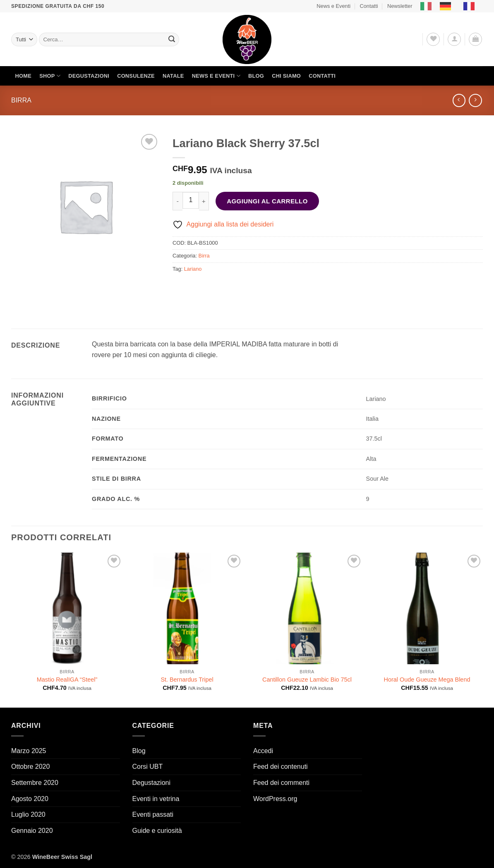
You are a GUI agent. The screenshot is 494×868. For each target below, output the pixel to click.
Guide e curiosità (157, 831)
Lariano (193, 269)
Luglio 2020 (28, 814)
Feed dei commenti (281, 783)
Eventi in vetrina (156, 799)
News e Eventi (333, 6)
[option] (447, 6)
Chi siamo (286, 76)
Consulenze (136, 76)
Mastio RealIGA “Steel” (67, 680)
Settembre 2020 (35, 783)
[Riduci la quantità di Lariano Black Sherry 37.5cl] (177, 201)
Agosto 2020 (30, 799)
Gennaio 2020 (32, 831)
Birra (21, 100)
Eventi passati (153, 814)
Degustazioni (89, 76)
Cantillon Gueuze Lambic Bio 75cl (307, 680)
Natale (173, 76)
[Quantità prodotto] (191, 200)
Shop (50, 76)
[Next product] (459, 100)
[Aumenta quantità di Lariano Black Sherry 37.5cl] (204, 201)
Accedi (263, 751)
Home (23, 76)
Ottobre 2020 (30, 767)
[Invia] (172, 40)
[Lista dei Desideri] (433, 39)
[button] (454, 39)
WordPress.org (275, 799)
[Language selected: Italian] (452, 6)
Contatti (369, 6)
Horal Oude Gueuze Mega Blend (427, 680)
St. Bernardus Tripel (187, 680)
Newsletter (400, 6)
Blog (256, 76)
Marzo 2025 (29, 751)
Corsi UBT (148, 767)
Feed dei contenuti (281, 767)
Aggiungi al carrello (267, 201)
